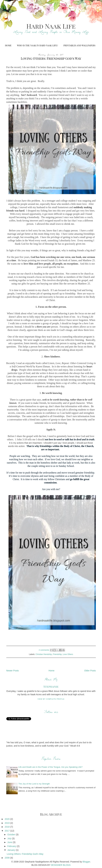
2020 (7, 819)
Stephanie (51, 687)
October (12, 835)
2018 (7, 827)
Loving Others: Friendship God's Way (51, 58)
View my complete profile (51, 699)
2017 (7, 831)
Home (8, 45)
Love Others (68, 654)
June (10, 842)
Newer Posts (13, 671)
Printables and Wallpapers (79, 45)
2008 (7, 858)
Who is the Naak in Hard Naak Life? (37, 45)
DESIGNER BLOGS (61, 865)
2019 (7, 823)
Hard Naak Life (51, 26)
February (12, 846)
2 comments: (44, 650)
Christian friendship (44, 654)
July (10, 838)
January (12, 850)
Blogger (86, 862)
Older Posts (90, 671)
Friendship (57, 654)
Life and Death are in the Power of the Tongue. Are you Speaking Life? (51, 767)
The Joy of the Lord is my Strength (34, 784)
